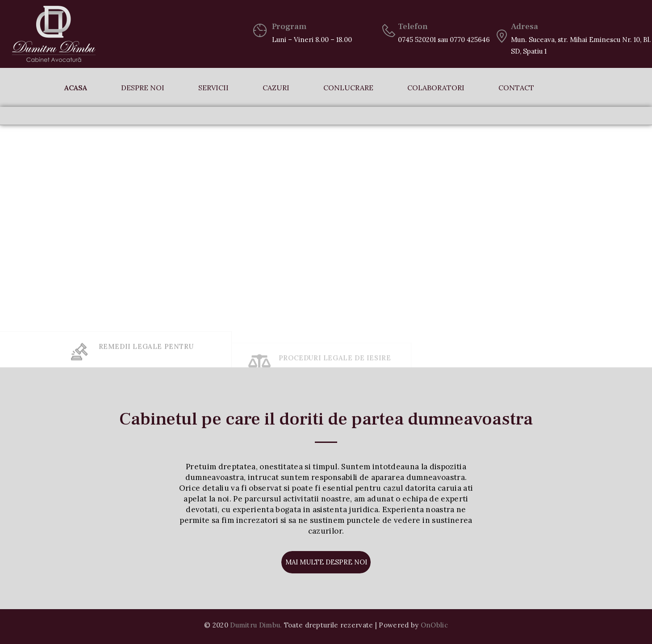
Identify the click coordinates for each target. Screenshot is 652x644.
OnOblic (434, 625)
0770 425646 (470, 40)
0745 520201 (417, 40)
